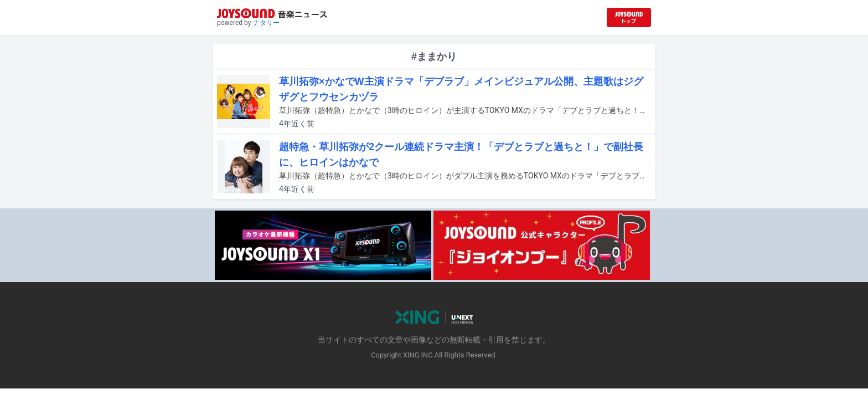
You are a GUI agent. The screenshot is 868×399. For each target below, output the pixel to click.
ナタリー (266, 23)
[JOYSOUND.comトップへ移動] (629, 17)
